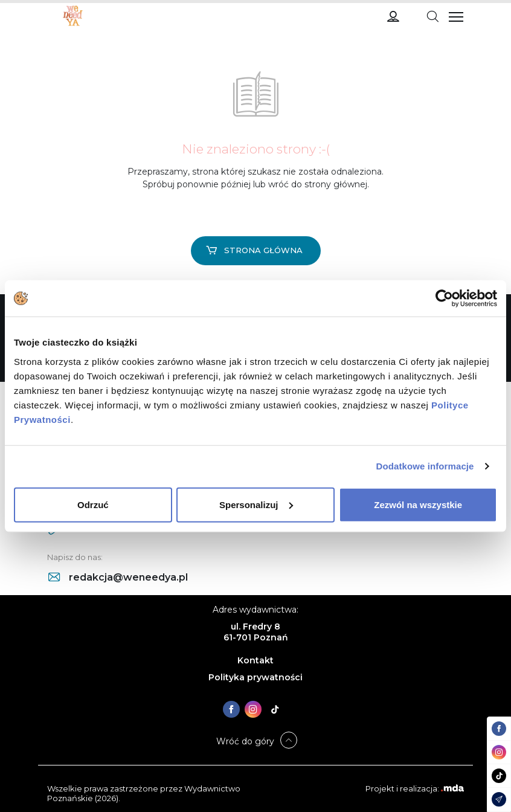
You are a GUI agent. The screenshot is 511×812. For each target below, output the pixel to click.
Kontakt (256, 660)
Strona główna (254, 250)
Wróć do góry (245, 741)
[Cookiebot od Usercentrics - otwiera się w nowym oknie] (444, 298)
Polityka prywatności (256, 677)
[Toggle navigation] (432, 16)
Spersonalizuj (256, 504)
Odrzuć (93, 504)
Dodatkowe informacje (425, 466)
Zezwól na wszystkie (418, 504)
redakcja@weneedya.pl (118, 577)
